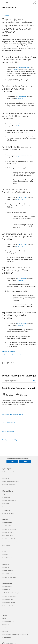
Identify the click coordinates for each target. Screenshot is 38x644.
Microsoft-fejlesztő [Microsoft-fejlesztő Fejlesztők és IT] (7, 586)
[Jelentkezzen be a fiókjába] (35, 3)
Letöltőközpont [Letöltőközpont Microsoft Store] (6, 497)
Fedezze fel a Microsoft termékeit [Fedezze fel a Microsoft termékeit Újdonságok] (11, 481)
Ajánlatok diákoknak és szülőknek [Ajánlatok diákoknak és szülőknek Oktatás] (11, 542)
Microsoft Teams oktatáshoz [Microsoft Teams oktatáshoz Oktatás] (9, 529)
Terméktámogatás (8, 7)
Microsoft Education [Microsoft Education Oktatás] (7, 523)
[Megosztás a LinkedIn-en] (7, 363)
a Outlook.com (22, 97)
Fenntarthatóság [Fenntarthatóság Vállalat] (6, 638)
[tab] (9, 395)
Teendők (6, 15)
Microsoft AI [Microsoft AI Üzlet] (5, 554)
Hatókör (6, 35)
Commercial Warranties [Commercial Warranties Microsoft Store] (8, 513)
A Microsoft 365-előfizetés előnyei (12, 414)
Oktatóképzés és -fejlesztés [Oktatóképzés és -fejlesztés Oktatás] (9, 539)
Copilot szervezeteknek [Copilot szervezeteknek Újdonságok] (8, 472)
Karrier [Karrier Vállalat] (4, 618)
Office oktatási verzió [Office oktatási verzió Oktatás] (8, 536)
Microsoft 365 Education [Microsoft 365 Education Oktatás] (8, 532)
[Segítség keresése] (7, 3)
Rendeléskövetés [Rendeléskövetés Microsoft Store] (7, 507)
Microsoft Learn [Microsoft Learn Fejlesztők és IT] (6, 590)
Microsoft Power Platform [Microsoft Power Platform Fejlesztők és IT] (9, 602)
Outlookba (15, 69)
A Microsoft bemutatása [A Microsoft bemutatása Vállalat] (8, 621)
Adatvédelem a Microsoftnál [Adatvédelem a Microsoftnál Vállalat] (9, 628)
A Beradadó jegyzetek (9, 352)
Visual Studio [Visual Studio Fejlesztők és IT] (6, 609)
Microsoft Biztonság (8, 431)
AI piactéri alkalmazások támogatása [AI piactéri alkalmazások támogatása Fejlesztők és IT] (12, 593)
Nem (25, 461)
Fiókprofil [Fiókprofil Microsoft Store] (5, 494)
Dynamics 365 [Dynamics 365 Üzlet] (6, 564)
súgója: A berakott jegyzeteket (11, 355)
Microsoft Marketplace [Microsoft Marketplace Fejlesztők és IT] (8, 599)
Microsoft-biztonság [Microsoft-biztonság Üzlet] (7, 558)
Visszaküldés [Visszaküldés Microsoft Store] (6, 504)
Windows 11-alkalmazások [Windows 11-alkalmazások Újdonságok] (9, 485)
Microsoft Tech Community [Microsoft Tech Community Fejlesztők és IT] (9, 596)
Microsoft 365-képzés (9, 423)
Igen (12, 461)
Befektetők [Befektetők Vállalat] (5, 631)
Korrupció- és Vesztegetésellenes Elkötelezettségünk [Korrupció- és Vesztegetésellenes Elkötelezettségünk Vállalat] (15, 634)
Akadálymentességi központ (11, 440)
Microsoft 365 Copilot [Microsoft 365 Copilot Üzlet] (8, 574)
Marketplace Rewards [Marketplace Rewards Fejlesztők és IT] (8, 606)
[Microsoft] (19, 2)
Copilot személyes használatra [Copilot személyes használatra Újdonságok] (10, 475)
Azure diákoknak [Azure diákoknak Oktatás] (6, 545)
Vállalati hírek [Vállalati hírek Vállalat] (6, 625)
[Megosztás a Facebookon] (3, 363)
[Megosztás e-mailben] (12, 363)
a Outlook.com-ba (23, 68)
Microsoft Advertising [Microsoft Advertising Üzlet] (8, 571)
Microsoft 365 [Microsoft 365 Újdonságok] (6, 478)
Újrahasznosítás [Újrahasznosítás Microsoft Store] (6, 510)
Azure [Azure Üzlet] (4, 561)
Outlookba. (20, 99)
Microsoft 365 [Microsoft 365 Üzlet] (6, 567)
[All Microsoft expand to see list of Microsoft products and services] (3, 3)
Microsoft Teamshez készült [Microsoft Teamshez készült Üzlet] (9, 577)
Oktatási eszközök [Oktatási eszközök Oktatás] (7, 526)
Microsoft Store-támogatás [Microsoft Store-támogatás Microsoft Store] (9, 500)
